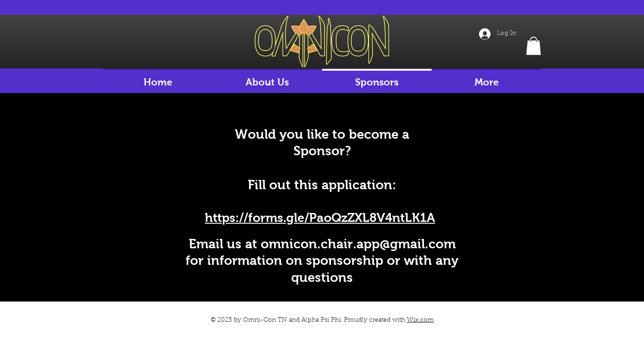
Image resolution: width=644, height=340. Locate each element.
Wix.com (420, 320)
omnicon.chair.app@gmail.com (358, 244)
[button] (534, 46)
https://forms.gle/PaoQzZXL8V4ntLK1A (320, 218)
